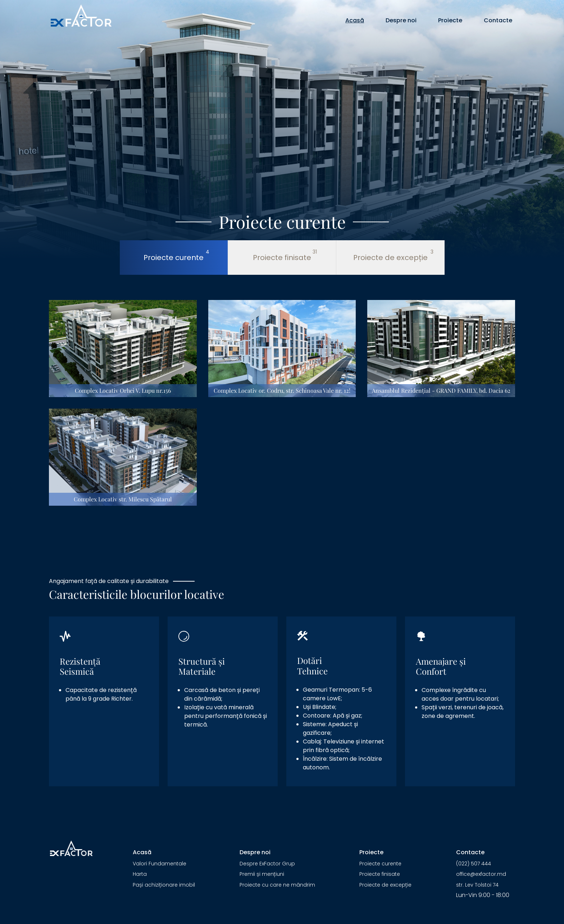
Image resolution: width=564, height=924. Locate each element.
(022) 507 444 (474, 864)
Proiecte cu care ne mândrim (277, 885)
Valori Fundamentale (160, 864)
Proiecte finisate (380, 874)
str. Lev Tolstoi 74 (477, 885)
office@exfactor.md (481, 874)
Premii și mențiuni (262, 874)
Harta (140, 874)
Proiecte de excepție (385, 885)
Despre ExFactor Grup (267, 864)
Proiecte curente (380, 864)
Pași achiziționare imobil (164, 885)
